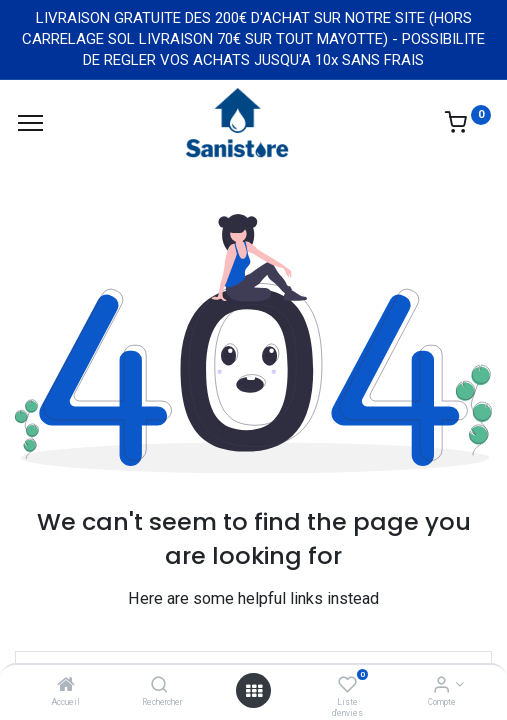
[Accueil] (66, 686)
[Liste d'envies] (347, 686)
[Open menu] (254, 691)
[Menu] (30, 123)
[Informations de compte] (441, 686)
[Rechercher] (159, 686)
